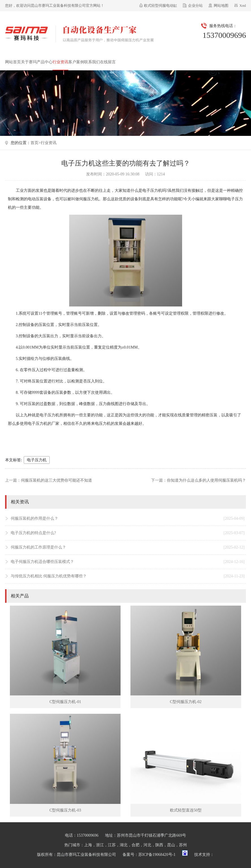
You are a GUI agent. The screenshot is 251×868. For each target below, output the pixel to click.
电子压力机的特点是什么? (128, 533)
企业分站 (195, 6)
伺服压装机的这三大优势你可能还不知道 (56, 480)
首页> (36, 143)
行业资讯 (60, 62)
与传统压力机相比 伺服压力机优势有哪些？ (128, 576)
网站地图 (221, 6)
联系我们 (92, 62)
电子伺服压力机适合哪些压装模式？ (128, 562)
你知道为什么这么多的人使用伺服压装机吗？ (206, 480)
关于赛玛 (29, 62)
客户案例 (76, 62)
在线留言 (108, 62)
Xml (243, 6)
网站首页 (13, 62)
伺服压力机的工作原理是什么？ (128, 547)
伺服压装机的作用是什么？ (128, 519)
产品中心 (45, 62)
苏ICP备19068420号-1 (157, 855)
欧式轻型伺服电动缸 (161, 6)
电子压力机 (37, 460)
